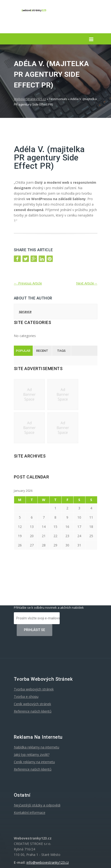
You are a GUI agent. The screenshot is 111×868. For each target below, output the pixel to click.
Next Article (87, 283)
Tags (61, 351)
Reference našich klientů (33, 711)
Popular (23, 351)
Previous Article (28, 283)
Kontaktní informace (30, 813)
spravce (25, 311)
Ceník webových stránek (32, 704)
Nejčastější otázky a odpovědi (37, 805)
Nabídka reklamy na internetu (37, 747)
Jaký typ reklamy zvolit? (32, 755)
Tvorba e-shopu (26, 697)
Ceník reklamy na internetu (34, 762)
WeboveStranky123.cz (30, 99)
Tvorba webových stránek (34, 689)
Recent (42, 351)
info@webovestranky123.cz (48, 862)
